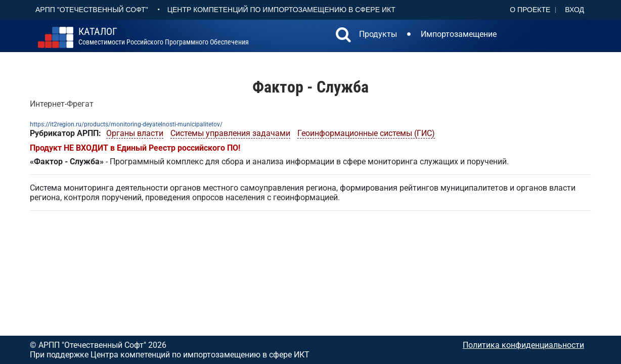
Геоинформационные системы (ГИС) (366, 133)
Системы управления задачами (230, 133)
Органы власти (135, 133)
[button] (343, 36)
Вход (574, 10)
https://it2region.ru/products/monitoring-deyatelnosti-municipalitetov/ (126, 124)
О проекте (530, 10)
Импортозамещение (459, 34)
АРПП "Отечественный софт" (92, 10)
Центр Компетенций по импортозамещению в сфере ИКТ (281, 10)
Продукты (378, 34)
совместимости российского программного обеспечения (164, 36)
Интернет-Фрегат (62, 104)
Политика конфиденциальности (523, 345)
